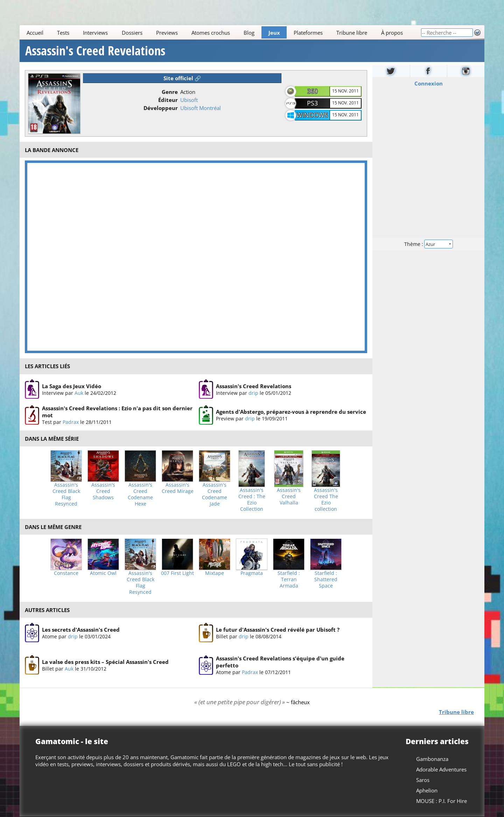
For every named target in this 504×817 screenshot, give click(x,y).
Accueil (35, 33)
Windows (312, 115)
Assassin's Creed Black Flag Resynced (66, 494)
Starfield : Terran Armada (289, 579)
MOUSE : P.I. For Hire (442, 801)
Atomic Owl (103, 573)
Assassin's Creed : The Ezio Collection (252, 500)
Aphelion (427, 790)
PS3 (312, 103)
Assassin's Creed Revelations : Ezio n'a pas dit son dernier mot (117, 412)
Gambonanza (432, 759)
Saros (423, 780)
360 (312, 91)
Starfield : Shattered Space (326, 579)
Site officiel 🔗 (182, 78)
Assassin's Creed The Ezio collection (326, 500)
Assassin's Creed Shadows (103, 491)
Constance (66, 573)
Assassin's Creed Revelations (95, 51)
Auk (79, 393)
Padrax (71, 422)
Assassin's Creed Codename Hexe (140, 494)
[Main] (220, 32)
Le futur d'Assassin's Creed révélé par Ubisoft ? (278, 630)
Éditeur (168, 100)
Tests (63, 33)
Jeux (274, 33)
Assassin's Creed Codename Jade (215, 494)
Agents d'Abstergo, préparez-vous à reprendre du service (291, 412)
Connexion (429, 83)
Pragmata (252, 573)
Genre (170, 92)
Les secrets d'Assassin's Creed (81, 630)
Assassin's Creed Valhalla (289, 496)
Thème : (428, 244)
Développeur (161, 108)
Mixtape (215, 573)
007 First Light (177, 573)
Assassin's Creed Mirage (178, 488)
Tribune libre (352, 33)
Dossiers (132, 33)
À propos (392, 33)
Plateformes (308, 33)
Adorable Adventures (441, 769)
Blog (249, 33)
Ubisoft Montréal (201, 108)
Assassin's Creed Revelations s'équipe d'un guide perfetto (280, 662)
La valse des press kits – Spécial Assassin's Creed (105, 662)
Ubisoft (189, 100)
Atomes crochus (211, 33)
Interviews (95, 33)
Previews (167, 33)
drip (253, 393)
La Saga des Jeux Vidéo (72, 386)
